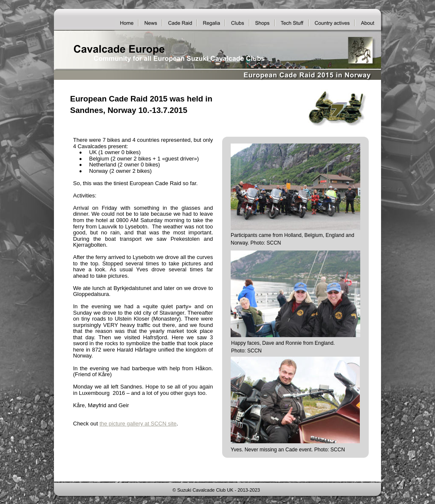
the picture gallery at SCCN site (138, 424)
